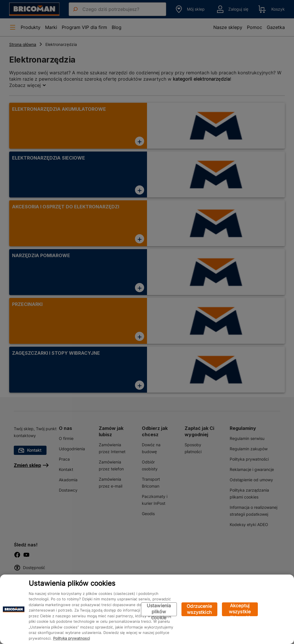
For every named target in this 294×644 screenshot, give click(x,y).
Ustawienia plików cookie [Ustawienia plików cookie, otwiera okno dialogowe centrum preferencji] (159, 609)
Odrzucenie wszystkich (199, 609)
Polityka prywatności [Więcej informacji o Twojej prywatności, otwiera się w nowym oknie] (71, 638)
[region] (147, 609)
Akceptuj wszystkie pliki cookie (240, 609)
